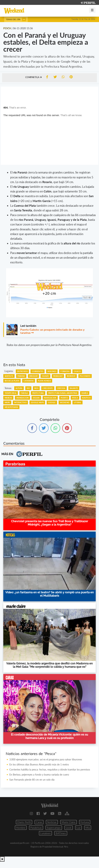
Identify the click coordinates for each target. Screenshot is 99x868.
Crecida (61, 388)
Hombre (21, 828)
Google (52, 402)
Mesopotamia (11, 407)
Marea (85, 393)
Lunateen (45, 833)
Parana (21, 376)
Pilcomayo (85, 376)
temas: (8, 388)
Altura (19, 388)
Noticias (52, 822)
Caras (39, 822)
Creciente (48, 388)
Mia (88, 828)
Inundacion (22, 398)
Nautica (86, 398)
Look (69, 828)
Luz (78, 828)
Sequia (36, 398)
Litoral (78, 402)
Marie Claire (68, 822)
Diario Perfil (24, 822)
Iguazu (45, 376)
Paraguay (58, 376)
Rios (36, 388)
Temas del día (16, 19)
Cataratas (29, 381)
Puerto (64, 398)
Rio (28, 388)
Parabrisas (36, 828)
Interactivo (20, 402)
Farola (24, 393)
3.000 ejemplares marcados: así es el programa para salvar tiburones (46, 759)
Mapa (7, 402)
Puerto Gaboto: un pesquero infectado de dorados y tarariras (52, 331)
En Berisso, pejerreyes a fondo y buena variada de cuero (39, 775)
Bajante (74, 388)
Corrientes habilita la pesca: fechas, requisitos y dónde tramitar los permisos (50, 770)
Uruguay (34, 376)
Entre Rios (22, 371)
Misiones (52, 371)
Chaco (77, 371)
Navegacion (50, 398)
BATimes (61, 833)
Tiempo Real (11, 393)
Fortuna (85, 822)
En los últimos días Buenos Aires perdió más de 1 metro (39, 764)
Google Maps (37, 402)
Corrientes (38, 371)
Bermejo (71, 376)
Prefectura (38, 393)
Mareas (8, 398)
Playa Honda (44, 381)
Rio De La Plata (12, 381)
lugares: (9, 371)
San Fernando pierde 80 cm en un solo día (32, 780)
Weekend (65, 402)
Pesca (75, 398)
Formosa (65, 371)
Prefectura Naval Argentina (63, 393)
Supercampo (54, 828)
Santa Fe (9, 376)
